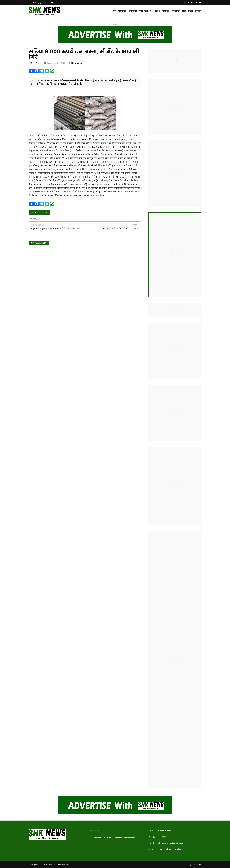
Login (190, 864)
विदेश (158, 11)
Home (54, 2)
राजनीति (176, 11)
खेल (184, 11)
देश (152, 11)
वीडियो (198, 11)
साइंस (190, 11)
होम (114, 11)
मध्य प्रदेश (144, 11)
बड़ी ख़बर (122, 11)
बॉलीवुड (166, 11)
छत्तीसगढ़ (133, 11)
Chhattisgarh (77, 63)
